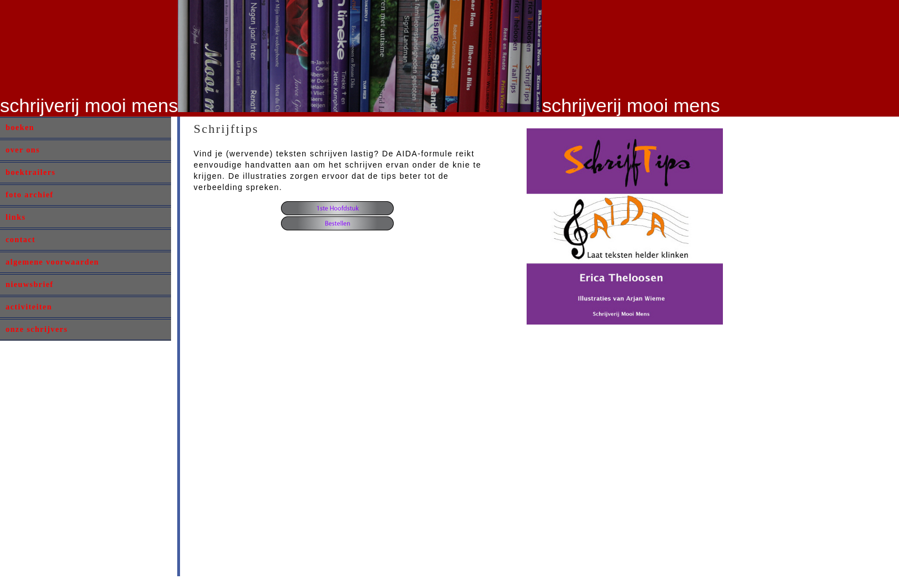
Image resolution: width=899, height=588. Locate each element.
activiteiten (29, 307)
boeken (20, 128)
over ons (23, 150)
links (16, 217)
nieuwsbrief (29, 284)
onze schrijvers (37, 329)
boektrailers (31, 172)
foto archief (29, 195)
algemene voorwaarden (52, 262)
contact (20, 240)
